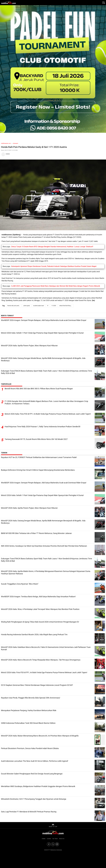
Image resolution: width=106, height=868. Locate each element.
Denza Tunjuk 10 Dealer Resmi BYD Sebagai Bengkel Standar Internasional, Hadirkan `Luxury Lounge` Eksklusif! (52, 247)
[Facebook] (49, 844)
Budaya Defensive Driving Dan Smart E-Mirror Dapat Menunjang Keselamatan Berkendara (38, 470)
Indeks (44, 839)
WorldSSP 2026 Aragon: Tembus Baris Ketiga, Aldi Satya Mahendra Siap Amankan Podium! (38, 597)
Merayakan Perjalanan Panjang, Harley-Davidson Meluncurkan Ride (29, 710)
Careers (49, 839)
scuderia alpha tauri (39, 306)
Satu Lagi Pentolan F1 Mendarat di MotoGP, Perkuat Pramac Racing (29, 812)
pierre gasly (27, 306)
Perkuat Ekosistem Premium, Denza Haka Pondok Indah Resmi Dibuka (30, 748)
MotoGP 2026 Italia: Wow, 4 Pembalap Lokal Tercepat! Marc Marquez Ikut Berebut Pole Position (40, 609)
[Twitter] (53, 844)
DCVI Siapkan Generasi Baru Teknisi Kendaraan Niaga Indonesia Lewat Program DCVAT (37, 685)
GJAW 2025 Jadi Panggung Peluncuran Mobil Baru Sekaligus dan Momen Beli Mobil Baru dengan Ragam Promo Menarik (56, 286)
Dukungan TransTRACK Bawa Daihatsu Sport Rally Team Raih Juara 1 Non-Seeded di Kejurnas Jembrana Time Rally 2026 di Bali (47, 372)
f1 (48, 306)
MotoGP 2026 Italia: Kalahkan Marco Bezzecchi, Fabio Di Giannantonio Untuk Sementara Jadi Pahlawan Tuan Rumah (46, 648)
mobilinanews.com (6, 143)
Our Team (55, 839)
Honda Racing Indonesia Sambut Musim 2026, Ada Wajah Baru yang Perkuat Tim (34, 634)
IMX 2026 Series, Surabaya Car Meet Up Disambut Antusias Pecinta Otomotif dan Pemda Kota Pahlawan (44, 546)
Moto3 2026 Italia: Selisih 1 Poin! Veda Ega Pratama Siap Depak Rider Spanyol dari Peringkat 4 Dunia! (42, 333)
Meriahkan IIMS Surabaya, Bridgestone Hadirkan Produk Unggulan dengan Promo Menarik (38, 786)
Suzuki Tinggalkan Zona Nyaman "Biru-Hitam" (20, 584)
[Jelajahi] (103, 3)
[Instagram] (57, 844)
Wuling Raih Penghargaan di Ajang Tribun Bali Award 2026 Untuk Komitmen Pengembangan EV (40, 622)
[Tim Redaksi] (53, 154)
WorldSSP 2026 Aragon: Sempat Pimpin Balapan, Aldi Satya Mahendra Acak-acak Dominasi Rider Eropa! (44, 320)
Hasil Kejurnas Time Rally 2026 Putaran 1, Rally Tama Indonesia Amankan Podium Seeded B (42, 427)
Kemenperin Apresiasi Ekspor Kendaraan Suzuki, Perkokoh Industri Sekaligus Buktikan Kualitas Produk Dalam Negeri (54, 266)
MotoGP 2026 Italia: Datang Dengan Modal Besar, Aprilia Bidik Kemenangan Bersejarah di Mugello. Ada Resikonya (43, 359)
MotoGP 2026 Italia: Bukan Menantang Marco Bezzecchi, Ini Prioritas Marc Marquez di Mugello (40, 736)
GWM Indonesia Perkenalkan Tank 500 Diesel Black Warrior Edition (28, 723)
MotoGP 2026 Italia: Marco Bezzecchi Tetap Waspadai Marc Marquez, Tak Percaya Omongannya (41, 660)
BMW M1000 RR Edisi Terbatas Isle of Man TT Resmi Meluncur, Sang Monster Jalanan (36, 533)
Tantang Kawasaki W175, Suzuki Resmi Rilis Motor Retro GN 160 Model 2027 (36, 439)
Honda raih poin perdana (14, 306)
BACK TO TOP (53, 825)
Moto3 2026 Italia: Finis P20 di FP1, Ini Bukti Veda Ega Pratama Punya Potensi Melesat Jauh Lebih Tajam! (48, 414)
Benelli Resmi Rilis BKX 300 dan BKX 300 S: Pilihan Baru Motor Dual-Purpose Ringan (39, 389)
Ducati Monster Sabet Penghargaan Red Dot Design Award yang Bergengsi (32, 774)
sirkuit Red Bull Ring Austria (66, 306)
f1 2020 (54, 306)
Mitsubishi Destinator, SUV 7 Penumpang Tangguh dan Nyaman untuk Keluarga (34, 799)
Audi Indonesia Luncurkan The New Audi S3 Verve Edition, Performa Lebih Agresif (35, 761)
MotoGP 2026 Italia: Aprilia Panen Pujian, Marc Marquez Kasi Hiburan (29, 346)
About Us (62, 839)
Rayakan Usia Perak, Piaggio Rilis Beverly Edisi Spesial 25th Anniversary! (31, 698)
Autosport (16, 143)
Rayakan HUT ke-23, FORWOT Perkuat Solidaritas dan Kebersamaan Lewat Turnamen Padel (39, 457)
